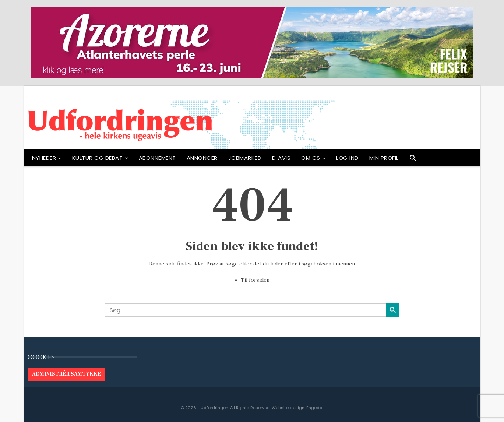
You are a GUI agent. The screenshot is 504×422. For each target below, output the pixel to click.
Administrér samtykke (66, 374)
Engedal (315, 408)
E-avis (281, 158)
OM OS (311, 158)
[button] (413, 160)
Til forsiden (252, 280)
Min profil (384, 158)
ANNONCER (202, 158)
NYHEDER (44, 158)
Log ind (347, 158)
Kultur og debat (98, 158)
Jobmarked (245, 158)
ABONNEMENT (157, 158)
